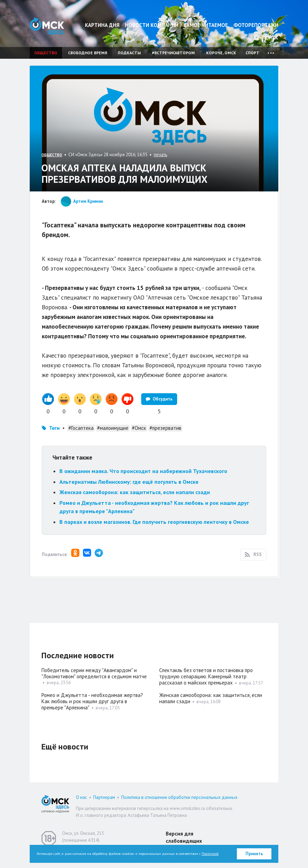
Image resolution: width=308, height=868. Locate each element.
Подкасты (129, 53)
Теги (54, 428)
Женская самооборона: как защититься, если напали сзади (135, 492)
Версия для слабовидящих (184, 837)
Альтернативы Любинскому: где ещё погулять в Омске (129, 482)
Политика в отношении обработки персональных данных (179, 797)
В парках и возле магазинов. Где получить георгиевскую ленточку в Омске (154, 522)
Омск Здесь (47, 26)
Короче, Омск (221, 53)
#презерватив (165, 428)
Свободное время (88, 53)
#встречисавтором (173, 53)
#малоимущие (113, 428)
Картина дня (102, 25)
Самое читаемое (206, 25)
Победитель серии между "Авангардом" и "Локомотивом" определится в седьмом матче (94, 673)
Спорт (252, 53)
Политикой (210, 854)
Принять (254, 854)
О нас (81, 797)
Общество (46, 53)
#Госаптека (81, 428)
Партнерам (104, 797)
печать (160, 155)
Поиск (266, 38)
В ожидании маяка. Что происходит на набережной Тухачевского (143, 471)
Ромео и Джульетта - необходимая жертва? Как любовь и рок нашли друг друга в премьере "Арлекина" (92, 701)
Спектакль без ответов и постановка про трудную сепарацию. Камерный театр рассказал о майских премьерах (206, 676)
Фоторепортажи (256, 25)
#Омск (139, 428)
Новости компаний (152, 25)
